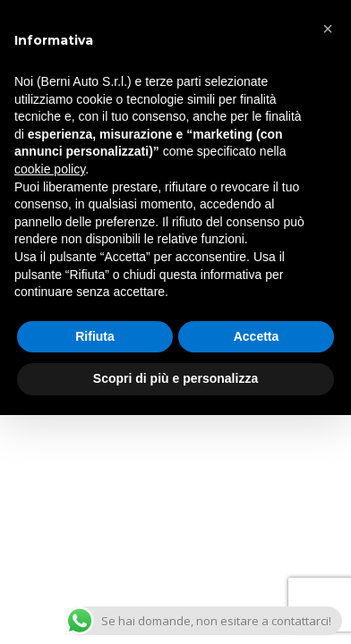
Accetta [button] (257, 336)
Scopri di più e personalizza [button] (175, 378)
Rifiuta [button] (95, 336)
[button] (328, 29)
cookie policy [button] (50, 169)
